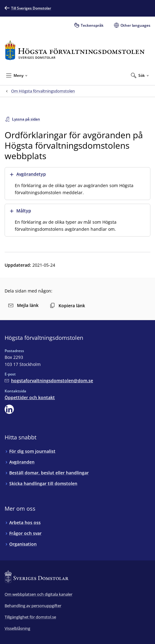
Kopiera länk (67, 306)
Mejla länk (23, 305)
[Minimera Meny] (17, 75)
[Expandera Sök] (140, 75)
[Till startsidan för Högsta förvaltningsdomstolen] (75, 50)
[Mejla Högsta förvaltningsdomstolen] (49, 381)
